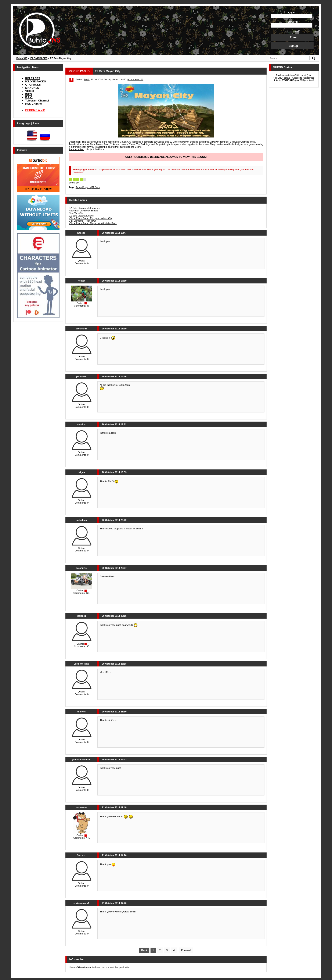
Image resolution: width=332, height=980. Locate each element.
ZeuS (87, 79)
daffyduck (81, 520)
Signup (293, 46)
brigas (81, 472)
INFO (28, 94)
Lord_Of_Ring (81, 664)
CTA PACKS (33, 85)
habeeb (81, 233)
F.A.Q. (29, 97)
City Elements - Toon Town (83, 221)
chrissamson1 (81, 903)
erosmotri (81, 329)
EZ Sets (96, 187)
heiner (81, 281)
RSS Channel (34, 104)
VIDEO (29, 91)
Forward (186, 950)
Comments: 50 (136, 79)
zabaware (82, 807)
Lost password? (292, 31)
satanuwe (81, 568)
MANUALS (32, 88)
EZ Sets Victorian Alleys (81, 216)
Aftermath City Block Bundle (83, 211)
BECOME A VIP (35, 110)
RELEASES (33, 78)
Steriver (81, 855)
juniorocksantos (81, 759)
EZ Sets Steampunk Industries (85, 208)
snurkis (81, 424)
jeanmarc (81, 376)
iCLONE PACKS (35, 81)
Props (79, 187)
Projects (87, 187)
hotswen (81, 712)
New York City (76, 213)
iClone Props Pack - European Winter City (91, 218)
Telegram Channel (37, 101)
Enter (293, 37)
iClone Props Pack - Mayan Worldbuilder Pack (93, 223)
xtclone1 (81, 616)
